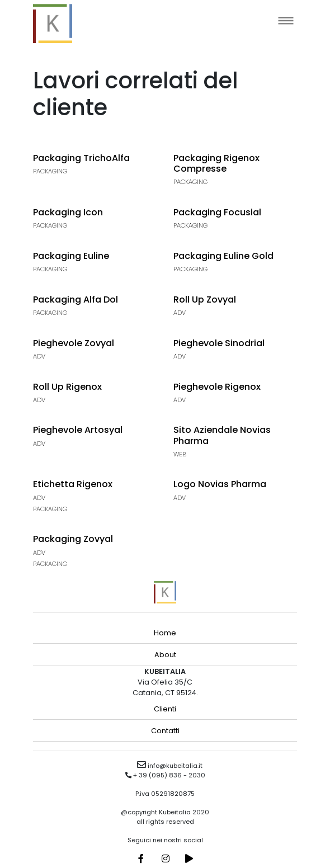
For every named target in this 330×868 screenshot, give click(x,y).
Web (180, 454)
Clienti (165, 709)
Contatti (165, 731)
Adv (180, 313)
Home (165, 633)
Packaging (50, 171)
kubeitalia (53, 23)
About (165, 655)
